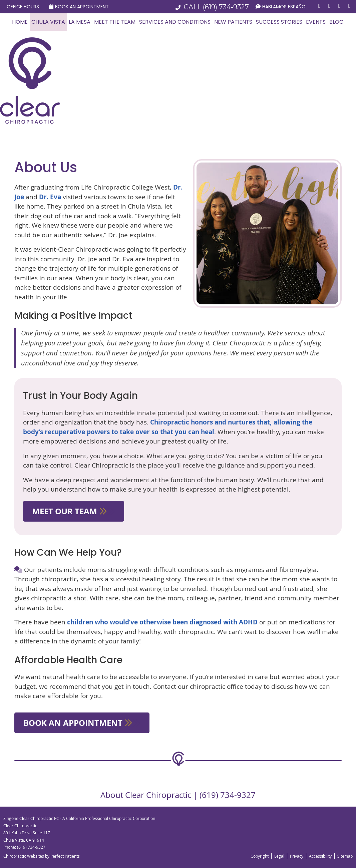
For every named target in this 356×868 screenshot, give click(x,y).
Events (316, 22)
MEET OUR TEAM (74, 511)
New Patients (233, 22)
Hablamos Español (282, 7)
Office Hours (23, 7)
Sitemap (345, 856)
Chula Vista (48, 22)
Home (20, 22)
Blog (336, 22)
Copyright (260, 856)
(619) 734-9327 (226, 7)
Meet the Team (115, 22)
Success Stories (279, 22)
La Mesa (80, 22)
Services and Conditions (175, 22)
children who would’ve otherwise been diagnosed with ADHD (162, 622)
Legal (279, 856)
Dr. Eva (50, 197)
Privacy (297, 856)
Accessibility (320, 856)
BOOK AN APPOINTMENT (82, 723)
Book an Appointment (79, 7)
